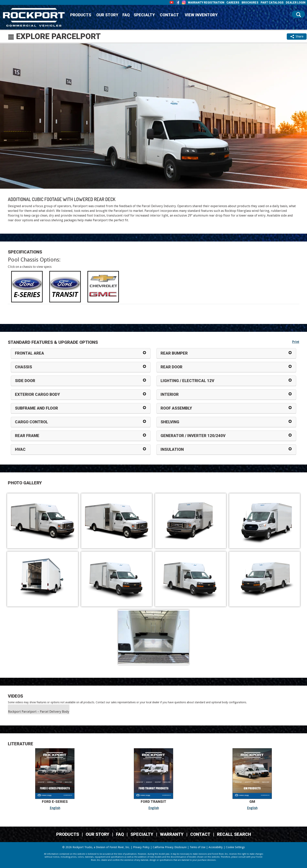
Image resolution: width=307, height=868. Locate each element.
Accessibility (216, 847)
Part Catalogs (272, 3)
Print (296, 342)
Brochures (250, 3)
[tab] (27, 287)
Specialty (144, 15)
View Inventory (201, 15)
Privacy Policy (141, 847)
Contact (169, 15)
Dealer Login (296, 3)
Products (81, 15)
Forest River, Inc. (120, 847)
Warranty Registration (206, 3)
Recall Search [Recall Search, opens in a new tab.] (234, 834)
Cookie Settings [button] (235, 847)
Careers (233, 3)
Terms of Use (198, 847)
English (55, 808)
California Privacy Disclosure (170, 847)
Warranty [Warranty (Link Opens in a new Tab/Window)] (172, 834)
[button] (11, 37)
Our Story (107, 15)
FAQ (126, 15)
